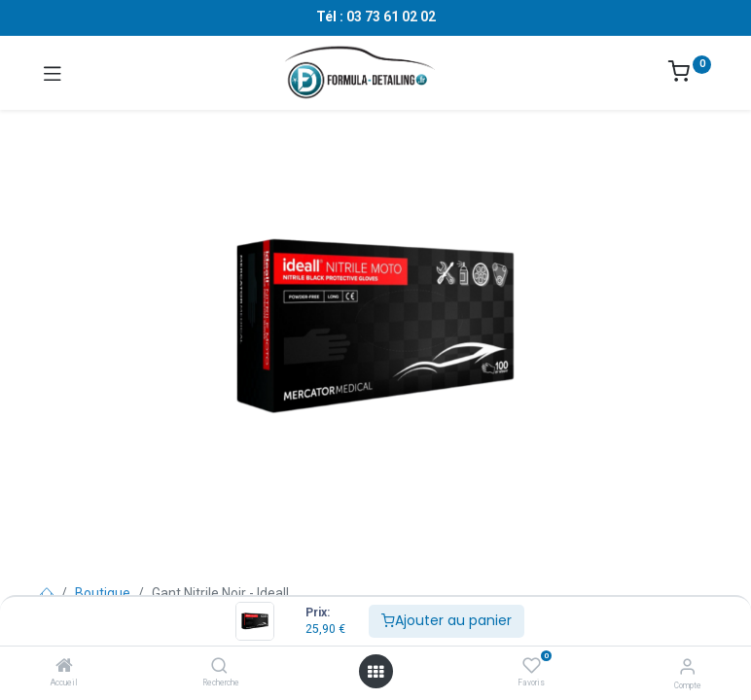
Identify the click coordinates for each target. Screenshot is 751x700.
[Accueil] (64, 667)
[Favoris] (532, 666)
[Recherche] (219, 667)
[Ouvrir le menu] (375, 672)
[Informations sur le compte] (687, 666)
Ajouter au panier (447, 620)
